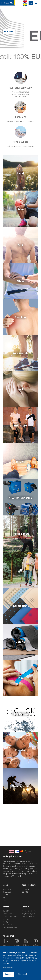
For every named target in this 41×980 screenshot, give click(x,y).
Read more (9, 32)
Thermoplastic (20, 606)
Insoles (20, 461)
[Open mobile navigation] (36, 3)
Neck (20, 389)
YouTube (36, 945)
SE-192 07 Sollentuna (10, 916)
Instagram (17, 945)
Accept (8, 974)
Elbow (20, 281)
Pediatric (21, 750)
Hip (20, 570)
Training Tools (21, 533)
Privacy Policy (8, 967)
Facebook (6, 945)
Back (21, 245)
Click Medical (20, 714)
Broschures (7, 889)
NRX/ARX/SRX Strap (20, 497)
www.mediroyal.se (28, 916)
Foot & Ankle (21, 353)
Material (20, 642)
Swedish (25, 4)
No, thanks (23, 974)
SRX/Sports (21, 425)
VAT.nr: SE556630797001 (10, 928)
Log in (5, 897)
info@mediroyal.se (28, 914)
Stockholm (6, 919)
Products (6, 900)
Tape (20, 678)
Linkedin (26, 945)
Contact (5, 895)
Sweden (5, 922)
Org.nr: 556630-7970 (9, 925)
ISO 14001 (25, 889)
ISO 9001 (25, 892)
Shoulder (21, 317)
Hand (21, 173)
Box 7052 (6, 911)
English (25, 1)
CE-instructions (8, 892)
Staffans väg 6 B (8, 914)
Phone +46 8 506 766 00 (30, 911)
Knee (21, 209)
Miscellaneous (21, 786)
